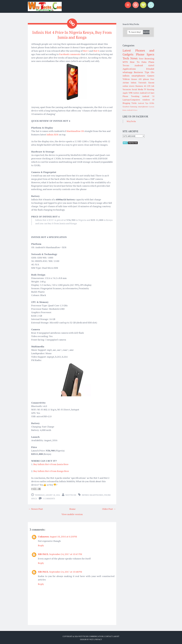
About (116, 636)
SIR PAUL (43, 554)
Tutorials (142, 83)
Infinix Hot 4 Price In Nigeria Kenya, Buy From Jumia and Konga (72, 35)
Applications (129, 69)
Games (151, 76)
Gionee (134, 79)
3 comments (49, 498)
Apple (125, 93)
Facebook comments (70, 54)
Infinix (134, 83)
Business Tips (141, 72)
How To (135, 62)
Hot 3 (86, 50)
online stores (129, 86)
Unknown (43, 536)
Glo (152, 72)
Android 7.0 (148, 96)
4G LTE (147, 86)
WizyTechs (71, 495)
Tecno (126, 65)
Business (139, 86)
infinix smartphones (93, 495)
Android (139, 65)
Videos (126, 79)
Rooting (151, 89)
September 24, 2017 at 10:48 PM (66, 571)
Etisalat (150, 69)
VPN (130, 93)
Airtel (151, 65)
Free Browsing (147, 58)
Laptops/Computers (131, 100)
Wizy (92, 639)
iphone (146, 79)
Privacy (98, 639)
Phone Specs (145, 54)
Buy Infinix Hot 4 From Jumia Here (51, 464)
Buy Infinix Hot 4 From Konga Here (51, 471)
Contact (108, 636)
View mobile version (72, 514)
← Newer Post (36, 509)
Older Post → (109, 509)
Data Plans (148, 62)
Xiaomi (151, 83)
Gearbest (126, 107)
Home (72, 509)
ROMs (152, 103)
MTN (125, 62)
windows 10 (148, 100)
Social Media (138, 89)
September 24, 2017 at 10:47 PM (66, 554)
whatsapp (127, 72)
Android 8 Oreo (132, 110)
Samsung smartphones (139, 107)
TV (145, 89)
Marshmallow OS (75, 131)
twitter (136, 93)
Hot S (96, 50)
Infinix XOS (53, 134)
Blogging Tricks (130, 103)
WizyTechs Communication (91, 636)
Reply (41, 545)
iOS (140, 79)
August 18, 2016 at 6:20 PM (63, 536)
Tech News (130, 58)
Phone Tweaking (131, 96)
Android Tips (143, 103)
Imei (152, 93)
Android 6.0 (145, 93)
